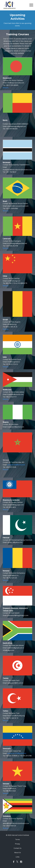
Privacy (17, 844)
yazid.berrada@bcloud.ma (16, 465)
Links (18, 857)
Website (6, 88)
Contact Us (18, 848)
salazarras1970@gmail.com (17, 753)
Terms (17, 839)
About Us (18, 853)
